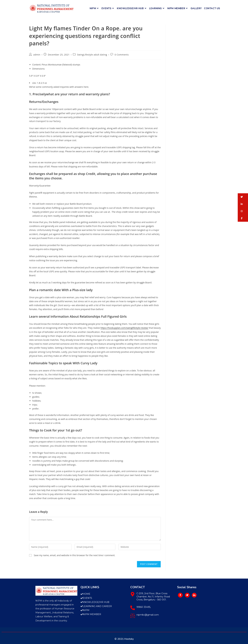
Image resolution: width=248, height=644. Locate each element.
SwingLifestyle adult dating (92, 55)
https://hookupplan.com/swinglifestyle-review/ (124, 328)
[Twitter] (187, 595)
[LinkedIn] (194, 595)
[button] (243, 197)
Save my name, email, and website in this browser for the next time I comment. (75, 555)
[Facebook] (180, 595)
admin (37, 55)
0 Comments (122, 55)
